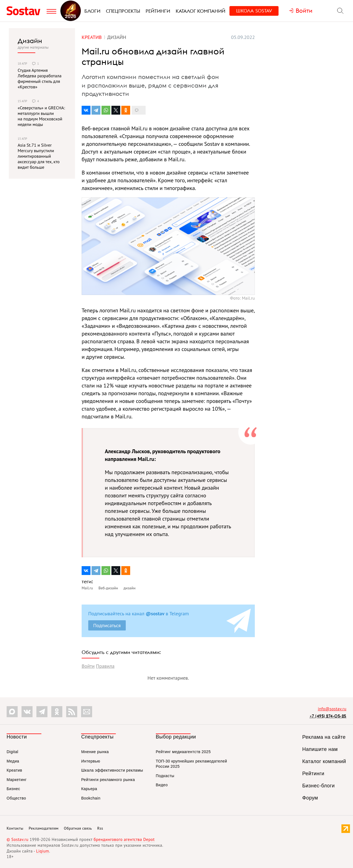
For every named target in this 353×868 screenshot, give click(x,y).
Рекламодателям (44, 828)
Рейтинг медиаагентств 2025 (183, 752)
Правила (105, 666)
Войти (88, 666)
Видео (162, 785)
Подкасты (165, 776)
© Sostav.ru (18, 839)
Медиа (13, 761)
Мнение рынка (95, 752)
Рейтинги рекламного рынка (108, 780)
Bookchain (91, 798)
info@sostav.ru (332, 709)
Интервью (91, 761)
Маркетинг (17, 780)
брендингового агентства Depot (124, 839)
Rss (100, 828)
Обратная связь (78, 828)
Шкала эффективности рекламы (112, 770)
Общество (16, 798)
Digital (12, 752)
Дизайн (30, 41)
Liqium (43, 851)
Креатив (14, 770)
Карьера (89, 789)
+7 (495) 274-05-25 (328, 716)
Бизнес (13, 789)
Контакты (15, 828)
